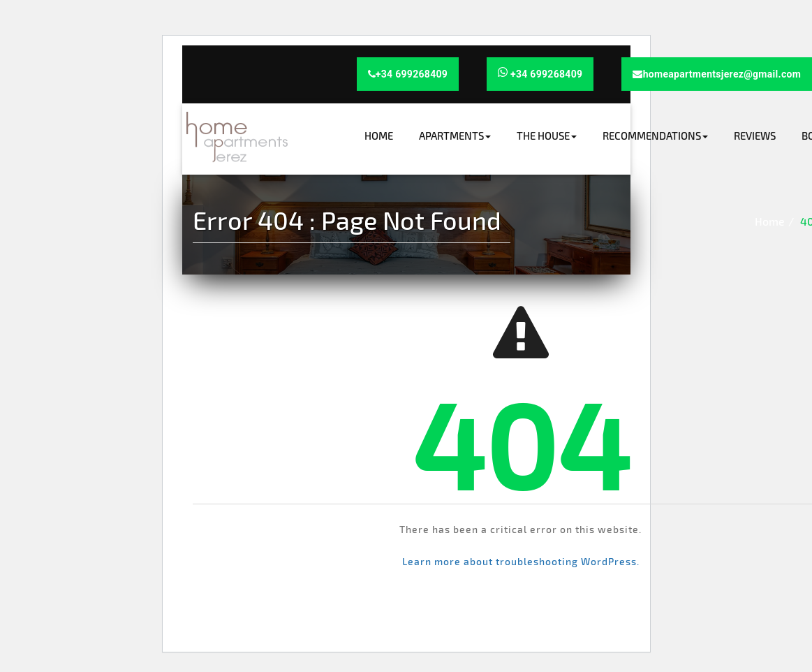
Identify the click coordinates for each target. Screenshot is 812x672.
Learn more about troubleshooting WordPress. (521, 561)
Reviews (755, 136)
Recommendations (655, 136)
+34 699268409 (408, 74)
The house (547, 136)
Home (379, 136)
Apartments (455, 136)
